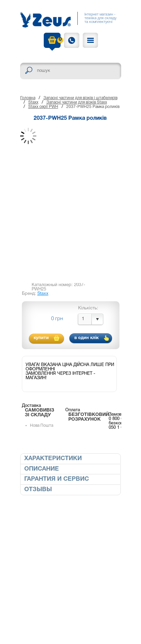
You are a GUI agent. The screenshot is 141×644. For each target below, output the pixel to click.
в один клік (86, 338)
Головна (28, 98)
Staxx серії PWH (43, 107)
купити (41, 338)
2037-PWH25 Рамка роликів (93, 107)
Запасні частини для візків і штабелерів (80, 98)
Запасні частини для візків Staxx (77, 102)
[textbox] (71, 71)
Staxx (33, 102)
